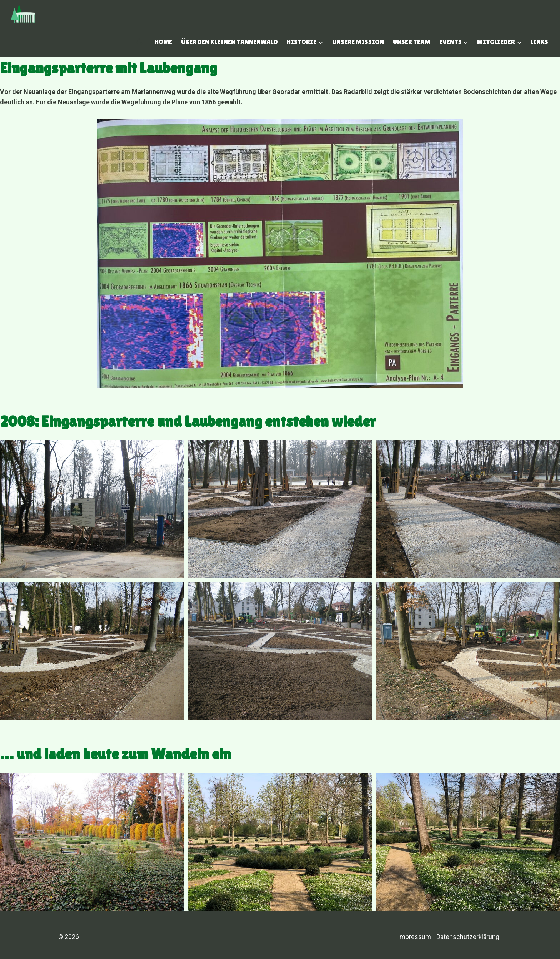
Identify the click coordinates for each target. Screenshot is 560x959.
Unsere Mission (358, 42)
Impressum (414, 937)
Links (539, 42)
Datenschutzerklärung (468, 937)
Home (163, 42)
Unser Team (412, 42)
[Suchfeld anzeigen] (140, 42)
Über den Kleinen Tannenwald (229, 42)
